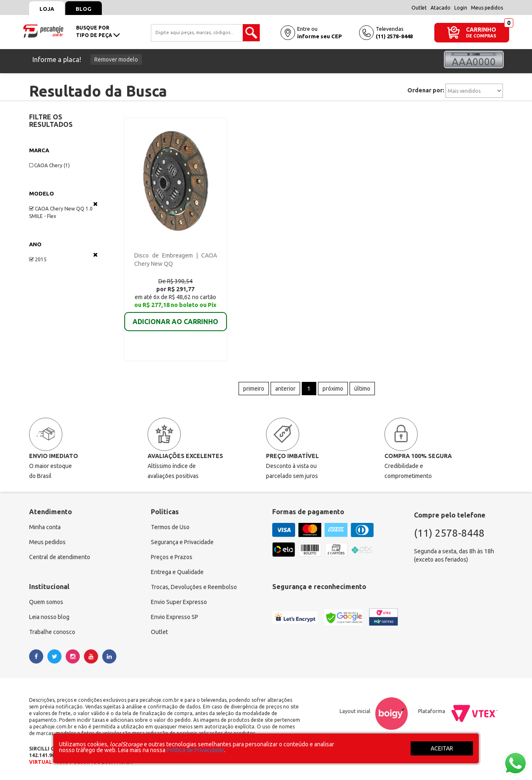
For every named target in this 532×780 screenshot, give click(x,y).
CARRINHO (481, 29)
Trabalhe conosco (52, 632)
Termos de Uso (170, 527)
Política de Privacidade (195, 750)
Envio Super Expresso (179, 602)
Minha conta (45, 527)
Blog (84, 9)
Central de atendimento (60, 557)
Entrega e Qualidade (177, 572)
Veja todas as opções (95, 204)
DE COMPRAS (481, 36)
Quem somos (46, 602)
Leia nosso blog (49, 617)
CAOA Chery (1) (49, 165)
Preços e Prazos (172, 557)
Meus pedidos (487, 8)
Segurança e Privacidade (182, 542)
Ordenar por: (426, 90)
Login (461, 8)
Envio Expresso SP (175, 617)
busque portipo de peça (98, 31)
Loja (47, 9)
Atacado (441, 8)
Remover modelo (116, 59)
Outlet (419, 8)
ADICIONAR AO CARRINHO (175, 316)
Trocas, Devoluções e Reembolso (194, 587)
